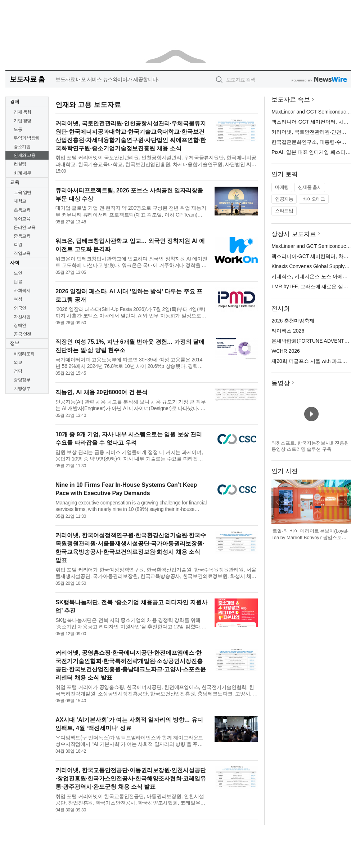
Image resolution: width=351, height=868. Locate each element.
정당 (18, 371)
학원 (18, 245)
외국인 (20, 308)
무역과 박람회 (27, 138)
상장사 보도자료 (294, 234)
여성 (18, 299)
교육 (15, 182)
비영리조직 (24, 354)
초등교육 (22, 210)
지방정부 (22, 388)
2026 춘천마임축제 (293, 321)
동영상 (281, 383)
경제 (15, 101)
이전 (277, 502)
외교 (18, 362)
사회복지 (22, 290)
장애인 (20, 325)
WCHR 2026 (286, 351)
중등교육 (22, 236)
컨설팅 (20, 164)
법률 (18, 282)
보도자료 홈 (27, 79)
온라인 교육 (24, 227)
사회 (15, 262)
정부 (15, 343)
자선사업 (22, 317)
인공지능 (284, 199)
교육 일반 (22, 192)
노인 (18, 273)
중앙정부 (22, 380)
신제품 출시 (310, 187)
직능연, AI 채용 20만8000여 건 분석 (102, 392)
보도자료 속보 (291, 100)
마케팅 (282, 187)
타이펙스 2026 (288, 331)
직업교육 (22, 253)
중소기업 (22, 147)
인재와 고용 (24, 155)
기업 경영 (22, 121)
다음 (345, 502)
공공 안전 (22, 334)
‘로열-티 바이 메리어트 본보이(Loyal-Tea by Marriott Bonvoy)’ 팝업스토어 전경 (310, 537)
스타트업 (284, 211)
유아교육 (22, 219)
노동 (18, 129)
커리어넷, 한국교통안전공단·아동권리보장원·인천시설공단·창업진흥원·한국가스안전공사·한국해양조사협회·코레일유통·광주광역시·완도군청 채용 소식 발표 (131, 778)
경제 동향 (22, 112)
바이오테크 (314, 199)
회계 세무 (22, 173)
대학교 (20, 201)
